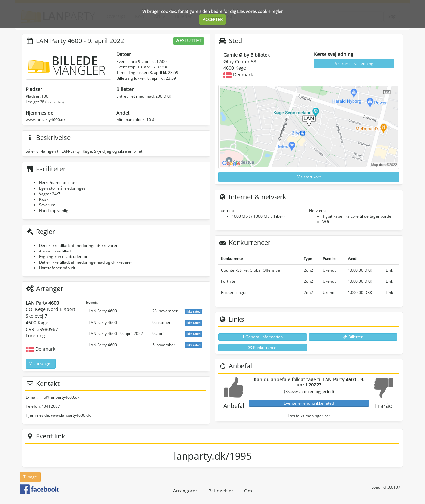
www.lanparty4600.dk (45, 120)
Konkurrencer (263, 347)
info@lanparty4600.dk (59, 397)
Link (389, 270)
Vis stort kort (309, 177)
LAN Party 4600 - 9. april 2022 (116, 334)
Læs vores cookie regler (260, 11)
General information (263, 337)
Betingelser (221, 491)
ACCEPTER (213, 19)
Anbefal (234, 406)
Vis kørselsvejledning (354, 63)
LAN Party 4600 (103, 311)
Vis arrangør (41, 364)
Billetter (353, 337)
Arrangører (185, 491)
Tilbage (30, 477)
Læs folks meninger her (309, 416)
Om (248, 491)
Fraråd (384, 406)
